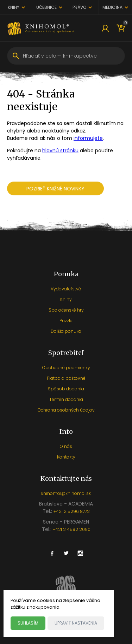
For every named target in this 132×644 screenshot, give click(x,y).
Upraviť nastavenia (76, 623)
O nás (66, 446)
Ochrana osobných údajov (66, 410)
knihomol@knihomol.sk (66, 493)
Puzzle (66, 321)
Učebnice (46, 7)
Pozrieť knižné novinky (55, 189)
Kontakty (66, 457)
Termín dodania (66, 399)
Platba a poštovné (66, 378)
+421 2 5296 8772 (72, 511)
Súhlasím (28, 623)
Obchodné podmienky (66, 368)
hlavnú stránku (60, 150)
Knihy (14, 7)
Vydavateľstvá (66, 289)
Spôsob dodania (66, 389)
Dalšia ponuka (66, 331)
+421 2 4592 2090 (72, 529)
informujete (88, 138)
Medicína (112, 7)
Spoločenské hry (66, 310)
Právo (79, 7)
